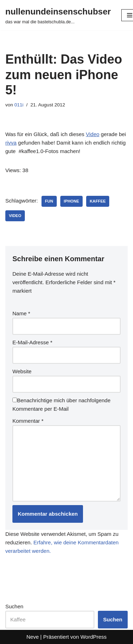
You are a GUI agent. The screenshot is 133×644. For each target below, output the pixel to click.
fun (49, 201)
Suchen (14, 606)
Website (22, 371)
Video (93, 134)
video (15, 216)
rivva (11, 143)
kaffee (98, 201)
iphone (71, 201)
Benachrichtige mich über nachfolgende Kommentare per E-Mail (62, 405)
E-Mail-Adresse (32, 342)
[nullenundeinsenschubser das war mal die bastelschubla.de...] (58, 15)
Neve (32, 637)
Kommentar (28, 421)
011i (19, 105)
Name (21, 313)
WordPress (94, 637)
